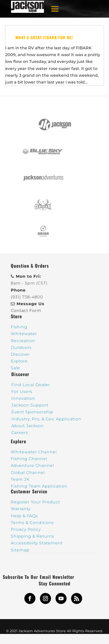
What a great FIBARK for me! (44, 37)
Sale (15, 368)
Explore (19, 361)
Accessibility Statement (37, 543)
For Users (22, 392)
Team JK (20, 479)
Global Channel (28, 473)
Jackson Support (30, 405)
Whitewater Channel (34, 452)
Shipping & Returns (33, 536)
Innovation (23, 398)
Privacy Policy (26, 529)
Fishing (19, 327)
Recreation (23, 341)
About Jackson (28, 426)
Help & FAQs (24, 516)
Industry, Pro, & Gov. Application (46, 419)
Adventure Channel (32, 466)
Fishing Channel (29, 459)
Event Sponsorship (32, 412)
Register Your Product (35, 502)
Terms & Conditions (32, 523)
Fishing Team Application (39, 486)
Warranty (21, 509)
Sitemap (20, 550)
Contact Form (26, 311)
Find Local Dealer (31, 385)
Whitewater (24, 334)
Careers (20, 433)
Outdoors (21, 348)
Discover (20, 354)
